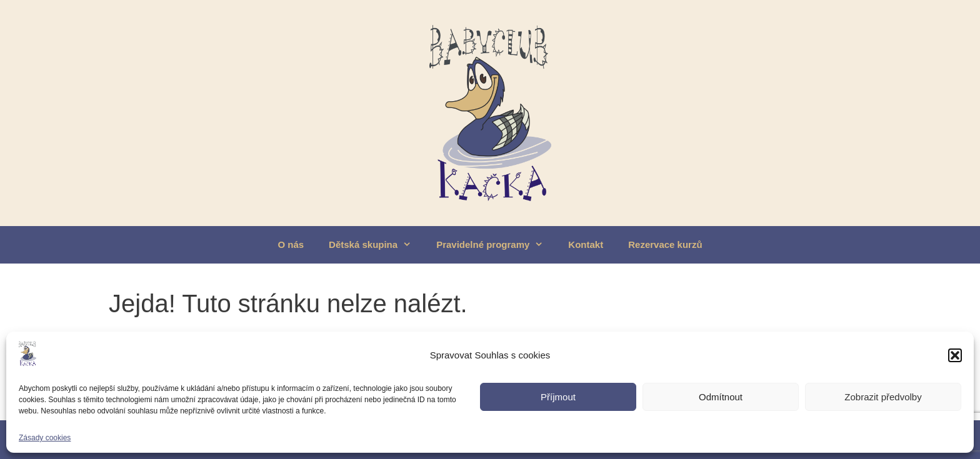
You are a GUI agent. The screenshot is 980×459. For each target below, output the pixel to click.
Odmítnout (721, 397)
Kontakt (586, 244)
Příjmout (558, 397)
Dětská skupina (376, 245)
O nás (291, 244)
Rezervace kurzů (665, 244)
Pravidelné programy (496, 245)
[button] (955, 355)
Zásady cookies (45, 438)
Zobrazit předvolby (883, 397)
